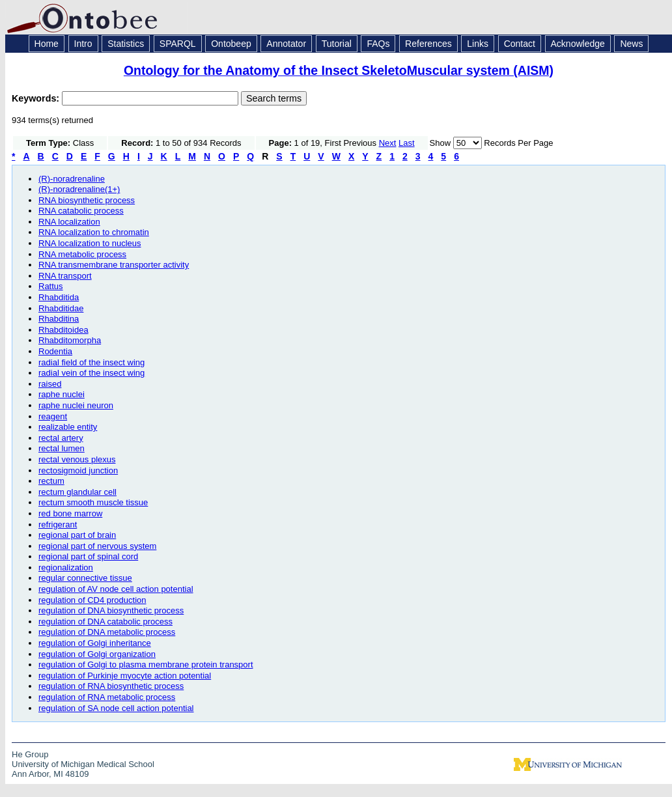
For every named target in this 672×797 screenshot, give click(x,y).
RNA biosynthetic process (87, 200)
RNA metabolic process (82, 254)
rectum (51, 481)
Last (407, 143)
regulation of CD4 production (92, 600)
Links (478, 44)
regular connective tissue (85, 578)
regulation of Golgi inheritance (95, 643)
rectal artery (61, 438)
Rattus (51, 286)
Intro (83, 44)
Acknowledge (578, 44)
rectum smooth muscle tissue (93, 502)
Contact (520, 44)
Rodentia (55, 351)
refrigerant (58, 524)
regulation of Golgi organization (97, 654)
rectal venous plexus (77, 459)
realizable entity (68, 427)
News (631, 44)
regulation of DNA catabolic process (105, 622)
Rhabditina (59, 319)
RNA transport (65, 276)
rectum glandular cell (77, 492)
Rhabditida (59, 297)
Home (47, 44)
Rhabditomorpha (70, 340)
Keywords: (37, 98)
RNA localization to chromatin (94, 232)
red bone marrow (70, 513)
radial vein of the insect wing (91, 373)
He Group (30, 754)
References (428, 44)
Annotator (286, 44)
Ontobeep (231, 44)
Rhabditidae (61, 308)
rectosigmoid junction (78, 470)
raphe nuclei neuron (76, 405)
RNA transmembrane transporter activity (114, 265)
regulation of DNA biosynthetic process (111, 610)
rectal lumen (62, 448)
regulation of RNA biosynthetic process (111, 686)
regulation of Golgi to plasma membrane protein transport (146, 664)
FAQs (378, 44)
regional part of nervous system (97, 546)
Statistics (126, 44)
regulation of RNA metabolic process (107, 697)
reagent (53, 416)
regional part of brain (77, 535)
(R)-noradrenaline (72, 179)
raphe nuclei (62, 394)
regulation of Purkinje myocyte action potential (125, 676)
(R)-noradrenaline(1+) (79, 189)
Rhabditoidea (63, 330)
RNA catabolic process (81, 211)
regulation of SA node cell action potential (116, 708)
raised (50, 384)
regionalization (66, 567)
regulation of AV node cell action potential (116, 589)
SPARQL (178, 44)
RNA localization (69, 222)
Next (388, 143)
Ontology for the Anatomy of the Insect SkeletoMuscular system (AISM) (339, 70)
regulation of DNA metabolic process (107, 632)
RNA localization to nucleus (90, 243)
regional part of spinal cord (88, 556)
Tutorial (337, 44)
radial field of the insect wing (91, 362)
